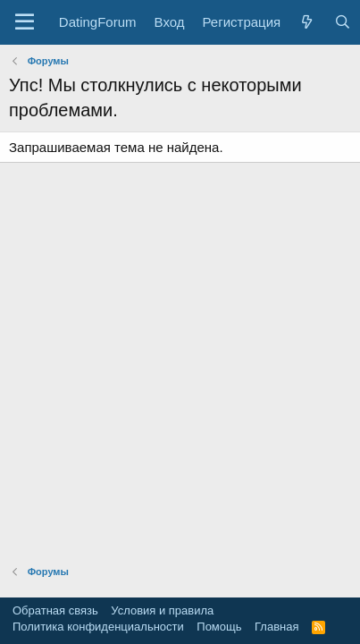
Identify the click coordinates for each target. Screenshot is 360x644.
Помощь (219, 627)
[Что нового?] (307, 22)
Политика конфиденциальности (98, 627)
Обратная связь (55, 610)
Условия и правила (162, 610)
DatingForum (98, 22)
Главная (276, 627)
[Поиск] (342, 22)
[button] (25, 22)
